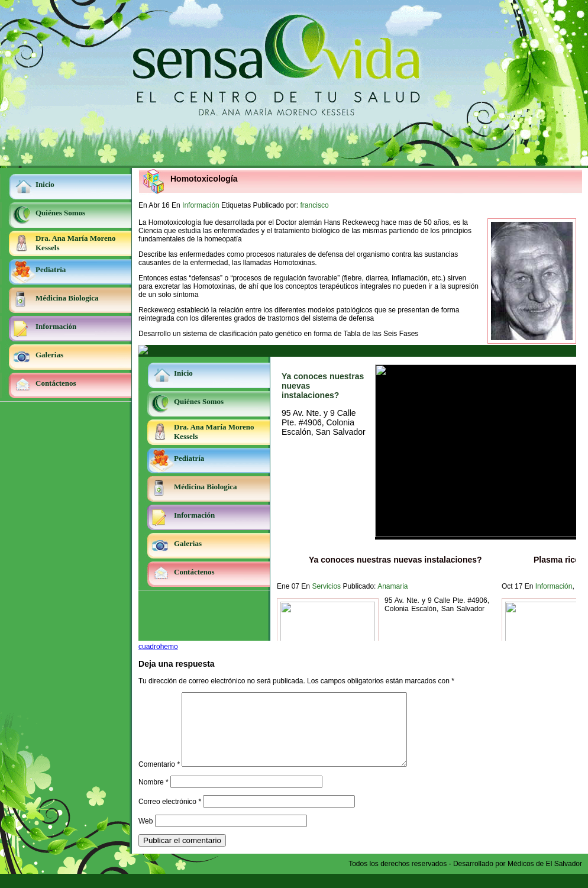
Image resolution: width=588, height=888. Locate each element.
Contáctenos (56, 383)
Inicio (45, 184)
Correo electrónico (170, 816)
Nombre (154, 796)
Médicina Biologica (67, 298)
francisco (315, 205)
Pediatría (51, 269)
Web (146, 835)
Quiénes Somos (60, 213)
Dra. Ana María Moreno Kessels (76, 243)
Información (56, 326)
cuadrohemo (158, 647)
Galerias (49, 355)
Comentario (159, 779)
